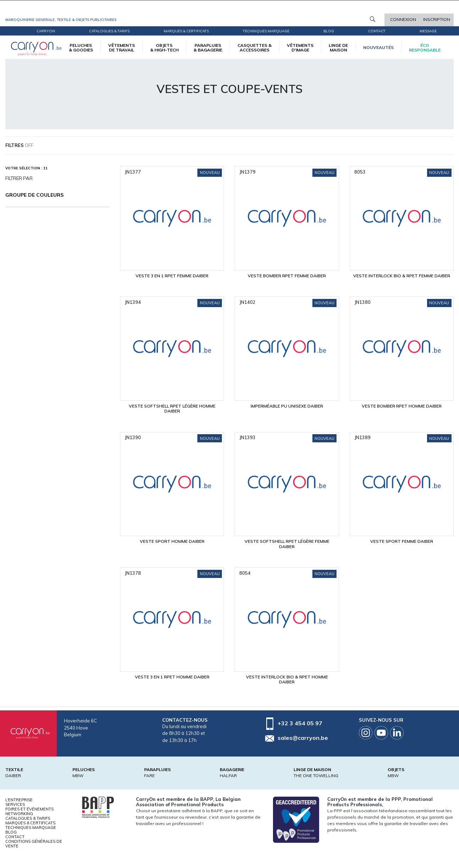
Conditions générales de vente (34, 844)
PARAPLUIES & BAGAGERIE (208, 48)
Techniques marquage (266, 31)
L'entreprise (19, 800)
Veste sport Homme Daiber (172, 541)
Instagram (366, 733)
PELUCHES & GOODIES (81, 48)
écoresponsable (425, 48)
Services (15, 804)
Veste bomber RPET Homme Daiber (402, 406)
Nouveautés (378, 47)
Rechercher (373, 19)
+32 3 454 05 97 (300, 723)
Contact (377, 31)
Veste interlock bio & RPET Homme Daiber (287, 679)
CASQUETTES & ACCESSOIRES (255, 48)
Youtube (381, 733)
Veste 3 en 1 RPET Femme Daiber (172, 276)
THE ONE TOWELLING (316, 776)
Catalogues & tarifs (109, 31)
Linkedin (397, 733)
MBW (78, 776)
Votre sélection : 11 (26, 168)
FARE (149, 776)
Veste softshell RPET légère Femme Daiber (287, 544)
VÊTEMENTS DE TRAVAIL (122, 48)
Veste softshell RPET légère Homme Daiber (172, 408)
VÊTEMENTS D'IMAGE (300, 48)
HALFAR (228, 776)
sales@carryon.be (303, 738)
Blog (11, 832)
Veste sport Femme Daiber (402, 541)
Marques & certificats (186, 31)
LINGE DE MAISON (338, 48)
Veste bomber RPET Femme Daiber (287, 276)
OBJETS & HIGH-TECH (164, 48)
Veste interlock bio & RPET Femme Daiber (402, 276)
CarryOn (46, 31)
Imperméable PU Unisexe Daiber (287, 406)
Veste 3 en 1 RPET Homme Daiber (172, 677)
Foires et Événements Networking (29, 811)
